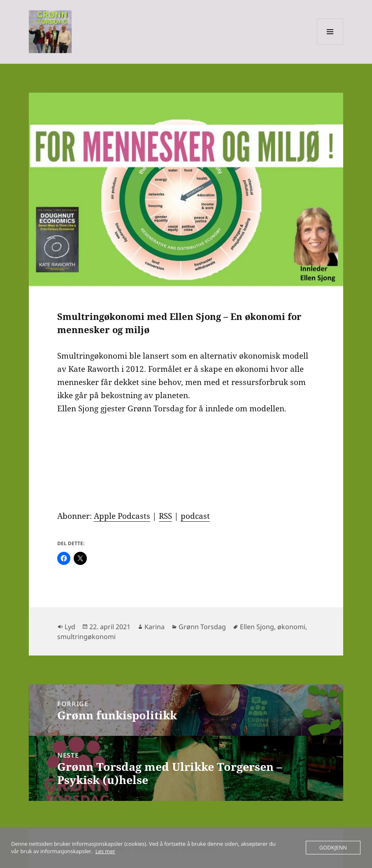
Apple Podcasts (122, 516)
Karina (155, 627)
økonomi (291, 627)
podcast (195, 516)
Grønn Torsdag (202, 627)
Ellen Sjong (257, 627)
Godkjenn (333, 847)
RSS (165, 516)
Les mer (105, 851)
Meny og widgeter (330, 45)
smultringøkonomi (86, 637)
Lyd (70, 627)
